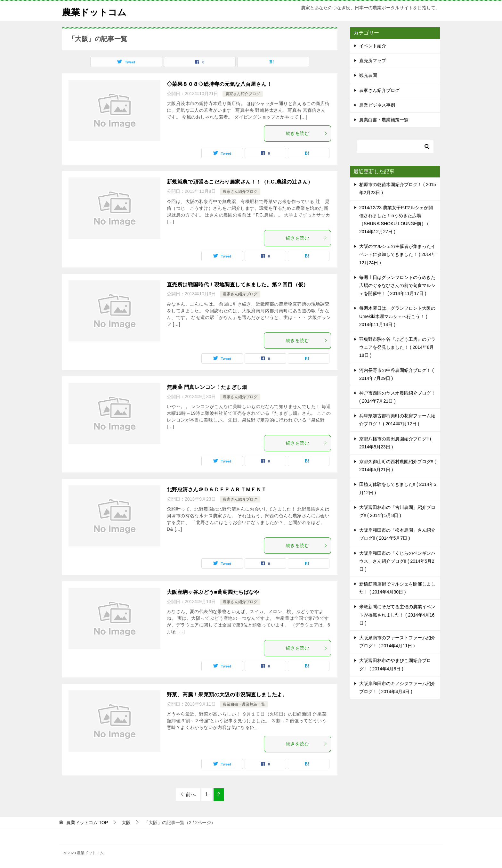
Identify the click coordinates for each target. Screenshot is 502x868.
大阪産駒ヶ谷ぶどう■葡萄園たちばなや (213, 592)
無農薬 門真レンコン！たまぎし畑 (207, 387)
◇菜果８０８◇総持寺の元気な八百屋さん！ (219, 84)
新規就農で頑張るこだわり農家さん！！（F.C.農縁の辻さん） (240, 182)
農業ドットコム (97, 11)
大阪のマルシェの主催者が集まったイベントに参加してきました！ (398, 254)
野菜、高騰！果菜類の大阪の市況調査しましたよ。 (227, 695)
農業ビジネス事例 (377, 105)
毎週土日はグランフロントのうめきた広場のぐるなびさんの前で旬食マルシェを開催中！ (397, 285)
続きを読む (307, 133)
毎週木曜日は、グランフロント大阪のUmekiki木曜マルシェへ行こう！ (397, 316)
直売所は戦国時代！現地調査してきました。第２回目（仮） (238, 285)
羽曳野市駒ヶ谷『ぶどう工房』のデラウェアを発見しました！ (397, 347)
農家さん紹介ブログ (243, 94)
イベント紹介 (373, 46)
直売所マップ (373, 61)
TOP (87, 823)
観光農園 (368, 75)
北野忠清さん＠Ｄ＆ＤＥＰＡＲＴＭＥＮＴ (217, 490)
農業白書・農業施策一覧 (244, 704)
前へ (191, 794)
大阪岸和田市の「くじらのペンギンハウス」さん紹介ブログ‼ (397, 561)
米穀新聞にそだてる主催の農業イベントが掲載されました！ (397, 615)
